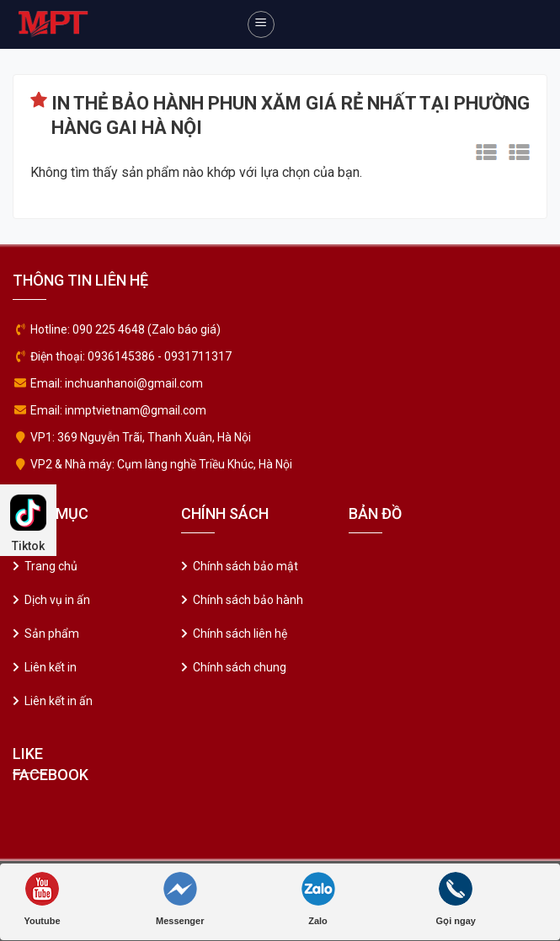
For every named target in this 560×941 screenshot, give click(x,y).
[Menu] (261, 24)
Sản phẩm (52, 634)
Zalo (318, 899)
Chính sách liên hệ (240, 634)
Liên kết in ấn (59, 701)
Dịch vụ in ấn (57, 600)
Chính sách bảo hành (248, 600)
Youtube (42, 899)
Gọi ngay (456, 899)
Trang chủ (51, 566)
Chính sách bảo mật (245, 566)
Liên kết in (51, 667)
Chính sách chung (240, 667)
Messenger (180, 899)
